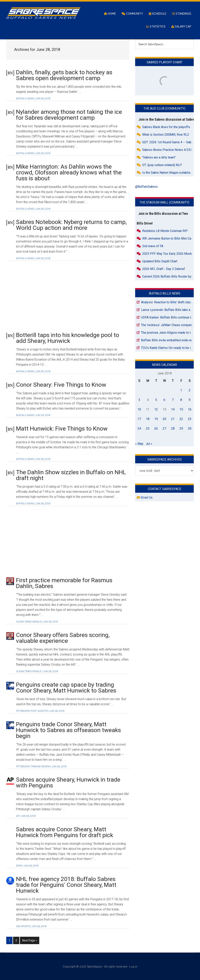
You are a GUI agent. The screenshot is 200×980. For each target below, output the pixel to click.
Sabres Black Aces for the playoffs (166, 127)
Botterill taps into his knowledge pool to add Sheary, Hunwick (68, 338)
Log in (133, 966)
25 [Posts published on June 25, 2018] (148, 429)
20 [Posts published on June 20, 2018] (164, 419)
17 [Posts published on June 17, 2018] (139, 419)
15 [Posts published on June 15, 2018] (181, 409)
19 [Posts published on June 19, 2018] (156, 419)
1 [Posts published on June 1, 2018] (181, 390)
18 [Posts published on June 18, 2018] (148, 419)
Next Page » (29, 940)
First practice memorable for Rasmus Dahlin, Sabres (64, 583)
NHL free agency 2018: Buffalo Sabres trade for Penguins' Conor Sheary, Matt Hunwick (66, 885)
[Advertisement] (68, 296)
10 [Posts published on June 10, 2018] (139, 409)
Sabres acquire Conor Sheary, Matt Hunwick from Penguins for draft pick (65, 832)
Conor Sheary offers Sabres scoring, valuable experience (63, 638)
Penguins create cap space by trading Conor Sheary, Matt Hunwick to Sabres (66, 688)
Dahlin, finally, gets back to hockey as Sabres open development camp (64, 75)
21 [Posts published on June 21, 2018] (173, 419)
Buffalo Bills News (165, 293)
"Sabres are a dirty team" (159, 157)
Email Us (145, 498)
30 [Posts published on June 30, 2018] (190, 429)
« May (139, 444)
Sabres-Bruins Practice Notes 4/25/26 (169, 150)
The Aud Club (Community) (164, 108)
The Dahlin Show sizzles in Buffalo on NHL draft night (71, 475)
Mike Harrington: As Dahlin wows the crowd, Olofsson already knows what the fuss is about (69, 172)
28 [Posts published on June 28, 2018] (173, 429)
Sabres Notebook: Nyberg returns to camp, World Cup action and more (71, 225)
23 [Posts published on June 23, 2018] (190, 419)
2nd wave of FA (153, 246)
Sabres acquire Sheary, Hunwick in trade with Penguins (68, 782)
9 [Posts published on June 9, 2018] (190, 400)
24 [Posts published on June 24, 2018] (139, 429)
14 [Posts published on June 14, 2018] (173, 409)
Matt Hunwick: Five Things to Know (62, 429)
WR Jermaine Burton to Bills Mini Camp (169, 238)
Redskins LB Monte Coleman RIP (165, 231)
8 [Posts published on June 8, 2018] (181, 400)
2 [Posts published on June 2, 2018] (190, 390)
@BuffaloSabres (146, 187)
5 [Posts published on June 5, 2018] (156, 400)
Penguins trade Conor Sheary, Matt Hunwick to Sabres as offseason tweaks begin (68, 730)
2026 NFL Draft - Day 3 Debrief (164, 269)
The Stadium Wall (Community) (164, 202)
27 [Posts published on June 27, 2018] (164, 429)
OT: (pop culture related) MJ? (162, 165)
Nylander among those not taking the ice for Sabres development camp (69, 115)
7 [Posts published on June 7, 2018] (173, 400)
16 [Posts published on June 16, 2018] (190, 409)
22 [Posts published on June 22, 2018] (181, 419)
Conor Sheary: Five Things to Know (61, 385)
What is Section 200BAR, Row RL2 (166, 135)
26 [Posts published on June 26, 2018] (156, 429)
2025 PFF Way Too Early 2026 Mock (167, 254)
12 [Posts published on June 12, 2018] (156, 409)
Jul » (149, 444)
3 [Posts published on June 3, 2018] (139, 400)
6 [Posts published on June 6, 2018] (164, 400)
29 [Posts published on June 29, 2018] (181, 429)
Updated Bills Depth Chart (160, 261)
